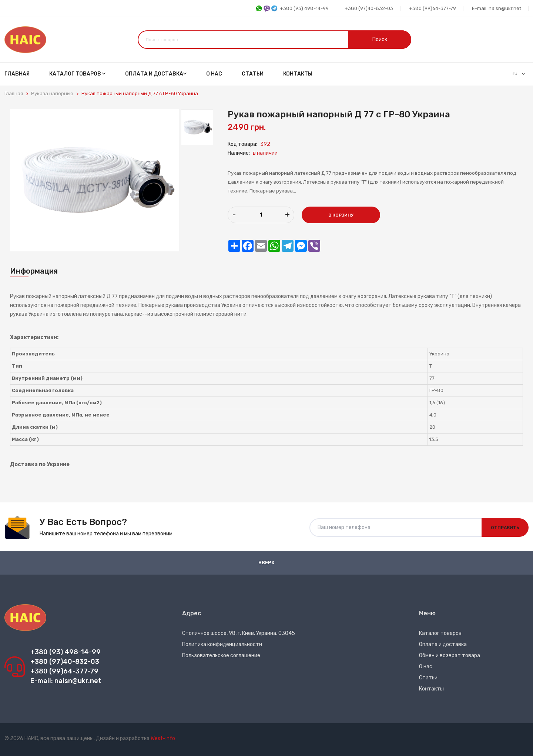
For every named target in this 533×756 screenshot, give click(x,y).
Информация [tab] (34, 271)
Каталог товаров (77, 74)
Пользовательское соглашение (221, 655)
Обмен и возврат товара (450, 655)
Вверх (266, 563)
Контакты (298, 74)
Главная (17, 74)
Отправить (505, 528)
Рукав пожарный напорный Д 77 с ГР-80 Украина (140, 93)
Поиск (380, 39)
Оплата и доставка (156, 74)
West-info (163, 738)
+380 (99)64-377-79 (433, 8)
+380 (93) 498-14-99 (292, 9)
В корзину (341, 215)
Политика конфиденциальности (222, 644)
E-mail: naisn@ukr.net (497, 8)
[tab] (197, 127)
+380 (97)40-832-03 (369, 8)
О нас (214, 74)
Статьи (253, 74)
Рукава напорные (52, 93)
